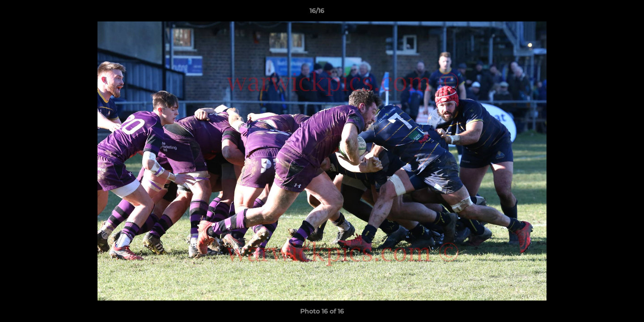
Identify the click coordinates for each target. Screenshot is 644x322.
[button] (606, 13)
